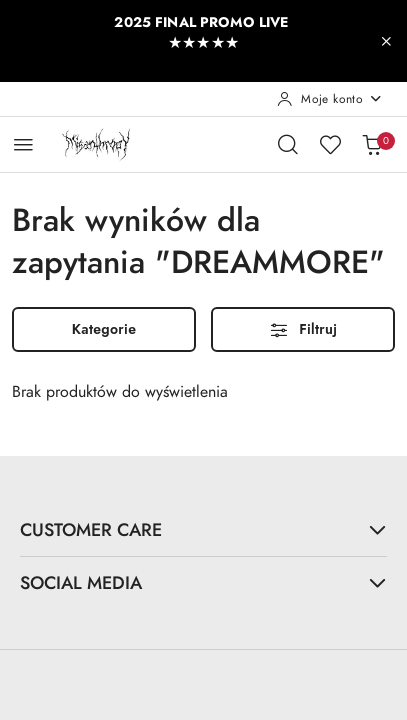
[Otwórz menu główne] (23, 144)
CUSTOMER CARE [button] (203, 529)
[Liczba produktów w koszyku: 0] (372, 144)
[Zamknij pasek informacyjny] (386, 41)
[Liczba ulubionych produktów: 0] (330, 144)
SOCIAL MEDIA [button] (203, 582)
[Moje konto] (330, 99)
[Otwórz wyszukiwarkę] (288, 144)
